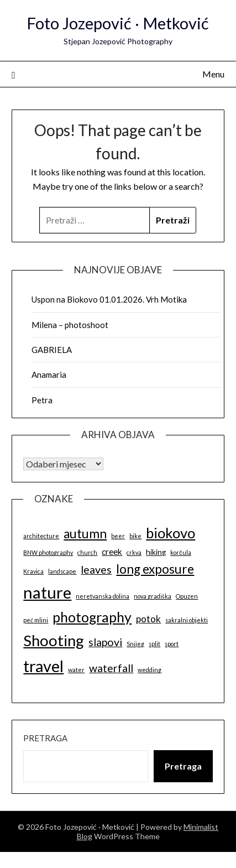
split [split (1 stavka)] (154, 644)
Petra (42, 400)
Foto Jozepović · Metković (118, 23)
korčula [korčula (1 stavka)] (180, 552)
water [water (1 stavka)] (76, 670)
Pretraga (45, 738)
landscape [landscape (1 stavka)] (62, 571)
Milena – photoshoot (70, 325)
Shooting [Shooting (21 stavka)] (54, 640)
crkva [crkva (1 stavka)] (134, 552)
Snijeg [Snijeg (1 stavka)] (135, 644)
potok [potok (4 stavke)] (148, 619)
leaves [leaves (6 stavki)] (96, 570)
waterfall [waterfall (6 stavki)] (111, 668)
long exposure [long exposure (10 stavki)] (155, 569)
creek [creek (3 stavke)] (112, 552)
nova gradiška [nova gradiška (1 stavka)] (153, 596)
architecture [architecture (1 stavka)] (41, 536)
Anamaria (49, 375)
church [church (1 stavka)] (87, 552)
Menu (213, 74)
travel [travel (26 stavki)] (43, 666)
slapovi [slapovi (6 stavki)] (105, 642)
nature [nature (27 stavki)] (47, 592)
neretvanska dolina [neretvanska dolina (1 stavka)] (103, 596)
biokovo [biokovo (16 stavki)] (171, 533)
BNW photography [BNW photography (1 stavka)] (48, 552)
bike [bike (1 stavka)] (135, 536)
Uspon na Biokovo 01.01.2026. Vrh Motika (109, 299)
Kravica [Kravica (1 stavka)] (33, 571)
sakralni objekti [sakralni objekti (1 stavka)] (187, 620)
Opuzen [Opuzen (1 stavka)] (187, 596)
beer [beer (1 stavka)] (118, 536)
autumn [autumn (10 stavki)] (85, 534)
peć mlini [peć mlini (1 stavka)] (36, 620)
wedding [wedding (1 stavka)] (150, 670)
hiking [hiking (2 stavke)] (156, 552)
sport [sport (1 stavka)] (172, 644)
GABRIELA (52, 350)
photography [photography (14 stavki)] (92, 617)
